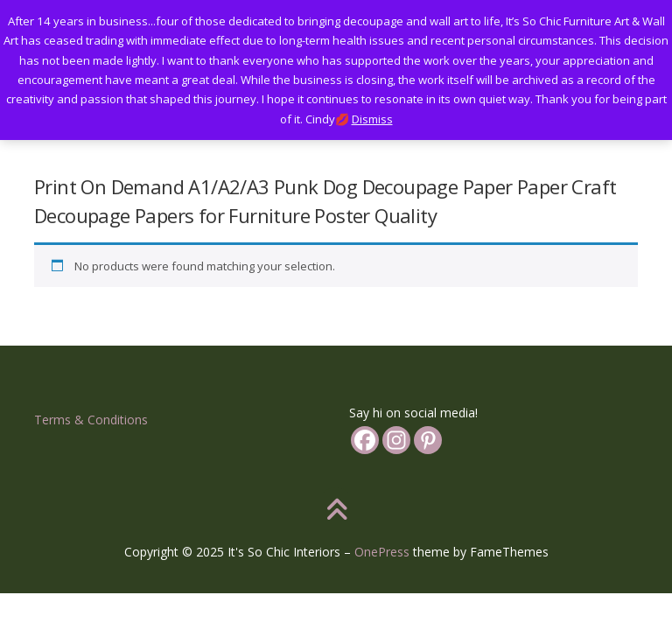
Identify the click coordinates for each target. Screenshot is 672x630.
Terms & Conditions (91, 420)
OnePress (382, 552)
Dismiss (372, 119)
